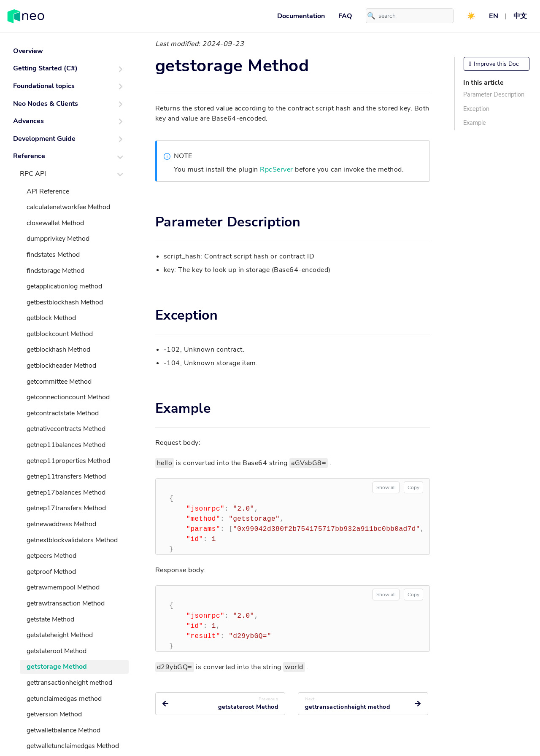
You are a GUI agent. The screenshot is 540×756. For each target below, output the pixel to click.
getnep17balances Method (66, 492)
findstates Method (53, 255)
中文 (520, 16)
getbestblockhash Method (65, 302)
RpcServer (276, 169)
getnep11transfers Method (66, 476)
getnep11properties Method (68, 461)
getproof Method (51, 572)
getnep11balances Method (66, 445)
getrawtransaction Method (66, 603)
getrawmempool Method (63, 587)
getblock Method (51, 318)
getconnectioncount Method (68, 397)
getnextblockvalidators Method (72, 540)
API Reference (48, 191)
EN (494, 16)
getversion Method (54, 714)
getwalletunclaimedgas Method (73, 746)
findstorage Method (55, 271)
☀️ (471, 16)
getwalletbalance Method (63, 730)
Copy (413, 487)
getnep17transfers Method (66, 508)
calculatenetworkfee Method (68, 207)
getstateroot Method (57, 651)
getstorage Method (57, 667)
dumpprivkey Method (58, 239)
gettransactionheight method (69, 683)
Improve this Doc (494, 64)
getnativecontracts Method (66, 429)
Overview (28, 51)
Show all (386, 487)
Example (475, 123)
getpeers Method (51, 556)
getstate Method (50, 619)
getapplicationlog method (64, 286)
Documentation (301, 16)
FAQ (345, 16)
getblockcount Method (60, 334)
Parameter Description (494, 94)
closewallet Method (55, 223)
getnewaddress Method (61, 524)
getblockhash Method (58, 350)
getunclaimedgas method (64, 699)
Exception (476, 109)
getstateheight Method (60, 635)
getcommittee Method (59, 382)
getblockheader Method (61, 366)
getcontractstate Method (63, 413)
